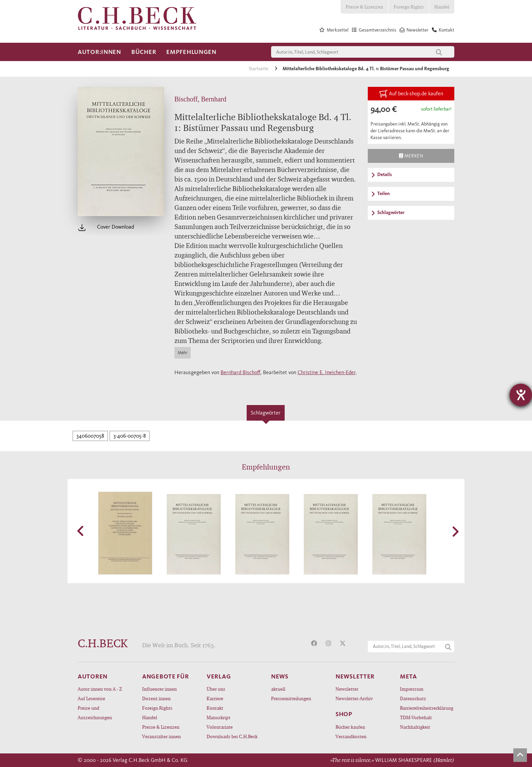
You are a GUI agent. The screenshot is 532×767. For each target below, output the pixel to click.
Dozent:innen (156, 698)
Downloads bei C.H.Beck (232, 736)
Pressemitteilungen (291, 698)
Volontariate (220, 727)
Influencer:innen (159, 689)
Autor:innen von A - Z (100, 689)
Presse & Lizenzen (364, 7)
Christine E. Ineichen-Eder (327, 372)
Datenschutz (413, 698)
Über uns (216, 689)
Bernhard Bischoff (240, 372)
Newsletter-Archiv (354, 698)
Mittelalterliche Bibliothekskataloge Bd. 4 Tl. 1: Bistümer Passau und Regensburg (366, 69)
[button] (81, 531)
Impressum (412, 689)
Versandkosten (351, 736)
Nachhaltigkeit (415, 727)
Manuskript (218, 717)
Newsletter (347, 689)
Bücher (144, 52)
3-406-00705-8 (130, 436)
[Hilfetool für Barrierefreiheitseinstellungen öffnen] (521, 395)
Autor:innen (99, 52)
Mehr (183, 353)
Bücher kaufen (350, 727)
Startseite (259, 69)
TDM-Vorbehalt (416, 717)
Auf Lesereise (91, 698)
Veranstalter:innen (161, 736)
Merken (411, 156)
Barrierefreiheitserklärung (427, 708)
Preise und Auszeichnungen (95, 713)
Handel (442, 7)
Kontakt (215, 708)
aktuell (278, 689)
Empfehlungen (191, 52)
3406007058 (90, 436)
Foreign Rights (409, 7)
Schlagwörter (266, 413)
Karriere (215, 698)
